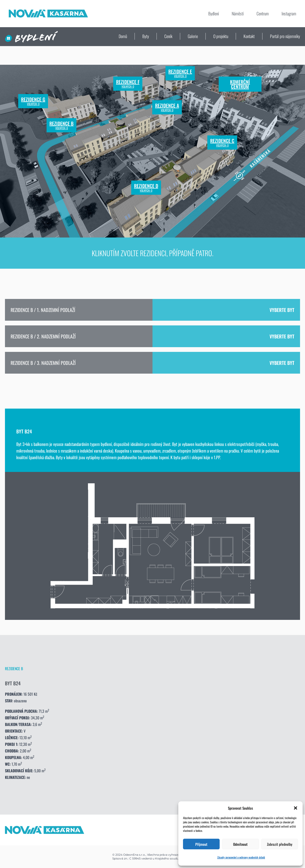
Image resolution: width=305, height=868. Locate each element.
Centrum (263, 13)
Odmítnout (240, 844)
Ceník (168, 36)
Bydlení (214, 13)
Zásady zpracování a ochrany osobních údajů (241, 857)
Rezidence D (146, 188)
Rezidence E (180, 73)
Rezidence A (167, 107)
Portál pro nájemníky (285, 36)
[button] (296, 808)
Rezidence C (222, 143)
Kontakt (249, 36)
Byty (146, 36)
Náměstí (238, 13)
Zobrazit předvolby (280, 844)
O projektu (221, 36)
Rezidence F (128, 84)
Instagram (289, 13)
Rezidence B (61, 125)
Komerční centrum (240, 84)
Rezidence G (33, 101)
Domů (123, 36)
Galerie (193, 36)
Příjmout (201, 844)
